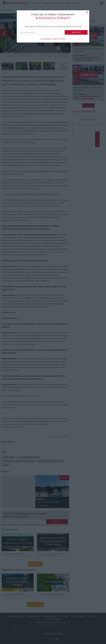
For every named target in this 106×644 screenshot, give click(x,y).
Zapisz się (76, 32)
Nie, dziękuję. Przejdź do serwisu (53, 39)
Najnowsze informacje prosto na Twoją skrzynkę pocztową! (53, 26)
